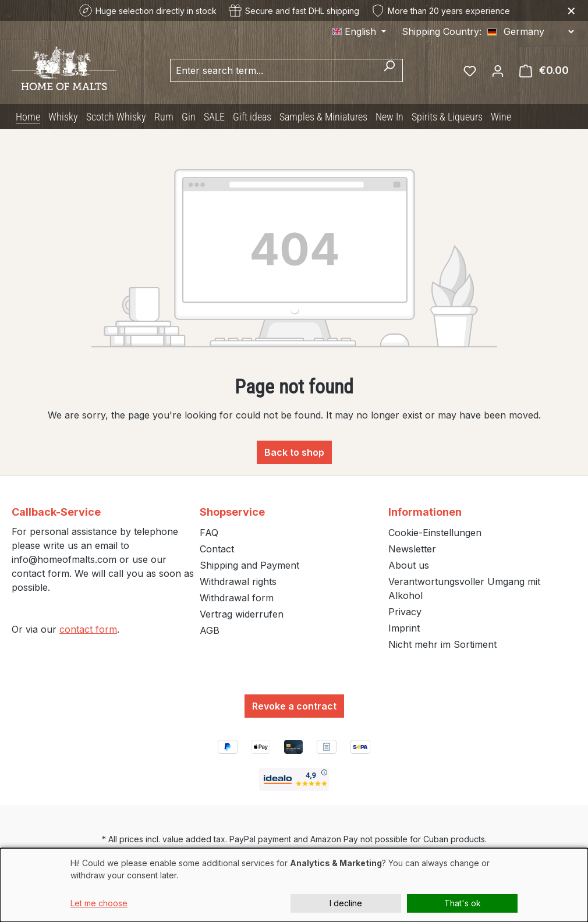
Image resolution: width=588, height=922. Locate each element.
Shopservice (232, 512)
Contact (217, 549)
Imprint (404, 628)
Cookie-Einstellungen (435, 533)
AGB (210, 630)
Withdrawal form (237, 598)
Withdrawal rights (238, 581)
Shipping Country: (442, 31)
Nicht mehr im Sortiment (442, 644)
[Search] (389, 70)
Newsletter (412, 549)
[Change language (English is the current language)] (359, 31)
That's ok (463, 903)
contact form (88, 629)
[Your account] (498, 70)
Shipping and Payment (249, 565)
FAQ (209, 533)
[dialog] (294, 885)
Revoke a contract (294, 706)
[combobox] (273, 70)
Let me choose (99, 903)
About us (409, 565)
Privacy (405, 612)
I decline (346, 903)
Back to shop (294, 452)
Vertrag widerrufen (242, 614)
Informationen (425, 512)
